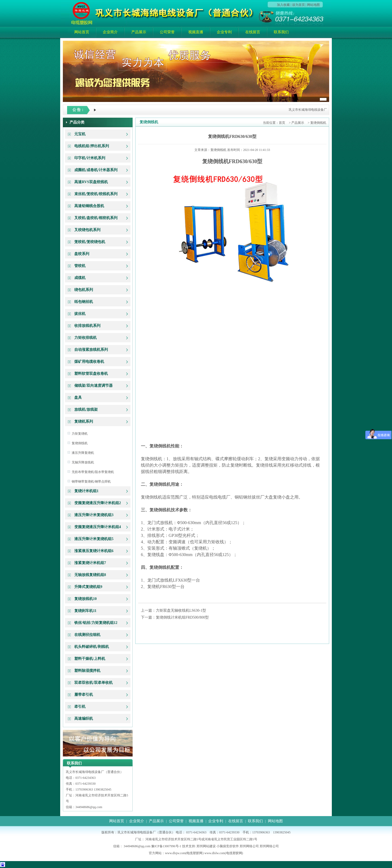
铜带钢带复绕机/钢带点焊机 (91, 482)
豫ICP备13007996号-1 (166, 846)
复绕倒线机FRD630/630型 (232, 136)
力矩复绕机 (80, 434)
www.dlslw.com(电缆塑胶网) (224, 853)
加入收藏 (283, 5)
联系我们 (281, 32)
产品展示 (139, 32)
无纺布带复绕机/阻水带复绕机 (93, 472)
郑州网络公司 (249, 846)
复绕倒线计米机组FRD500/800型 (182, 617)
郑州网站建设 (206, 846)
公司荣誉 (167, 32)
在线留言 (253, 32)
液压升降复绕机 (83, 453)
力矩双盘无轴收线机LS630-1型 (181, 610)
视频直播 (196, 32)
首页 (282, 123)
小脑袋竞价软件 (228, 846)
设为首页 (299, 5)
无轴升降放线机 (83, 462)
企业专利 (224, 32)
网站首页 (82, 32)
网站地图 (313, 5)
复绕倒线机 (80, 443)
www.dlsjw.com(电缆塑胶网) (184, 853)
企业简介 (110, 32)
